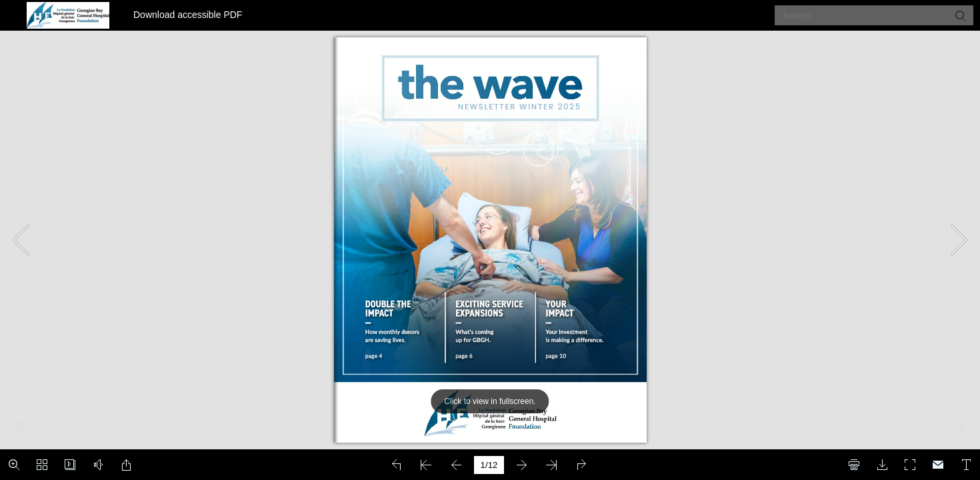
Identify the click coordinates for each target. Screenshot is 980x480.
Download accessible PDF (188, 15)
